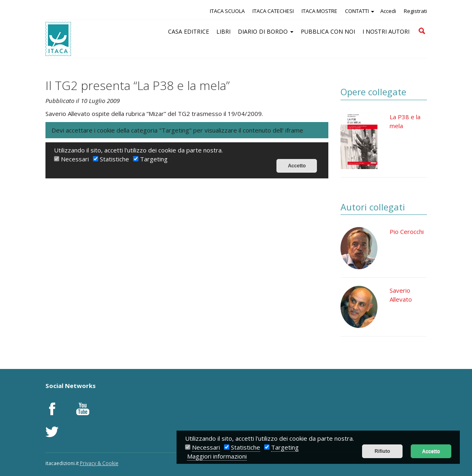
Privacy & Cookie (99, 463)
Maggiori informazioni (217, 456)
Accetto (431, 451)
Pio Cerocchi (407, 232)
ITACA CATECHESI (273, 11)
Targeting (285, 447)
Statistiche (246, 447)
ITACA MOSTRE (319, 11)
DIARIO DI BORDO (266, 31)
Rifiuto (382, 451)
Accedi (388, 11)
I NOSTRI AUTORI (386, 31)
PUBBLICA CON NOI (328, 31)
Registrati (415, 11)
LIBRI (223, 31)
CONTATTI (360, 11)
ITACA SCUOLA (227, 11)
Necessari (206, 447)
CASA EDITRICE (189, 31)
